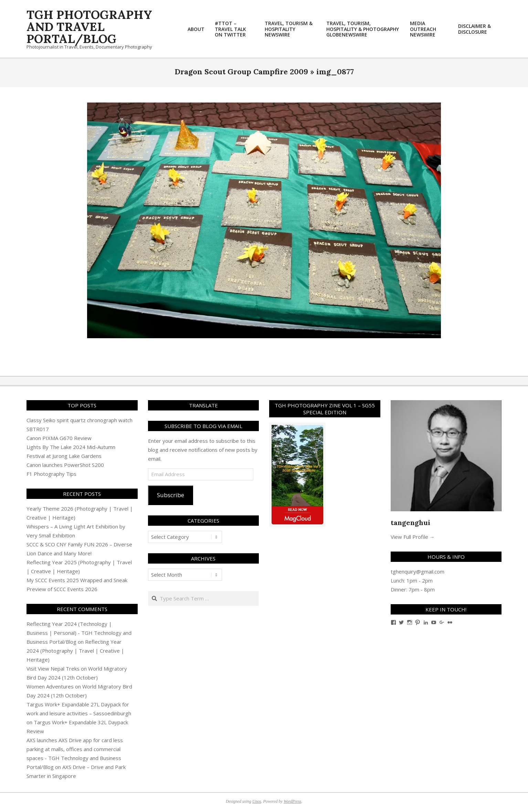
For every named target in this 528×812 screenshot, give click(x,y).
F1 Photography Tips (51, 474)
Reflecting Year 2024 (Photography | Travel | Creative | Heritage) (75, 651)
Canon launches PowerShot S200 (65, 465)
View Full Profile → (413, 537)
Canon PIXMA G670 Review (59, 438)
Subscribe (171, 495)
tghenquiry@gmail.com (418, 571)
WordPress (292, 801)
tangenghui (410, 522)
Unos (257, 801)
